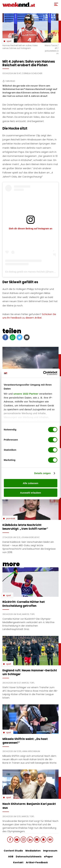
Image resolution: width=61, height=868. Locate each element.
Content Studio (13, 851)
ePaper (48, 857)
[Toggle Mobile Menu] (56, 4)
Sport (9, 41)
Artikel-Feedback (37, 862)
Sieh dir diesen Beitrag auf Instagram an (31, 229)
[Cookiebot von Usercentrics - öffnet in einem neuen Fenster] (43, 373)
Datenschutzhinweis (29, 857)
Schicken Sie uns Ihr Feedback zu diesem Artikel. (29, 316)
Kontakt (18, 862)
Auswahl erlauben (30, 493)
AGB (11, 857)
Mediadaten (33, 851)
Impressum (50, 851)
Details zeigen (42, 473)
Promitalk (11, 519)
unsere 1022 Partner (26, 394)
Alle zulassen (30, 483)
